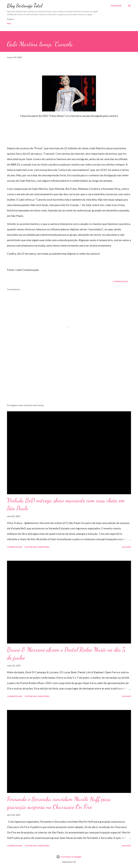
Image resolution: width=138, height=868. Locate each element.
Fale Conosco (33, 23)
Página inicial (13, 23)
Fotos (79, 23)
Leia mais (126, 547)
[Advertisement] (69, 381)
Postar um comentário (37, 547)
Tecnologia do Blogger (69, 857)
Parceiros (64, 23)
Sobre (49, 23)
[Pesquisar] (116, 6)
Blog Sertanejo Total (25, 6)
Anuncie (93, 23)
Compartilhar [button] (120, 281)
